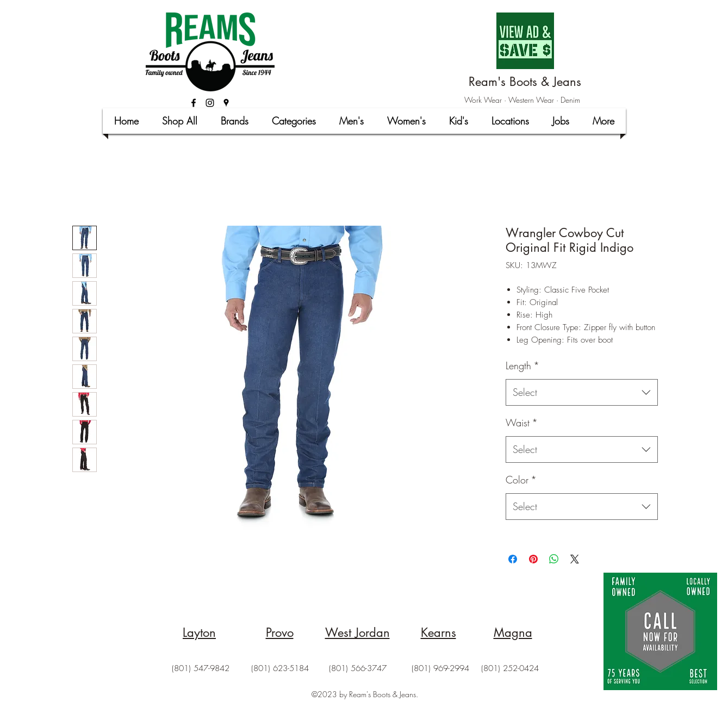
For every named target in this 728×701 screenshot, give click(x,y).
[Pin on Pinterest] (533, 559)
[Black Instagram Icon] (210, 103)
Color (521, 480)
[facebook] (194, 103)
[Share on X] (575, 559)
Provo (280, 632)
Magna (513, 632)
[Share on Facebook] (513, 559)
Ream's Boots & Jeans (525, 82)
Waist (522, 423)
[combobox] (582, 393)
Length (522, 365)
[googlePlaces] (226, 103)
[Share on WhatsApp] (554, 559)
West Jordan (357, 632)
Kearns (438, 632)
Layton (199, 632)
